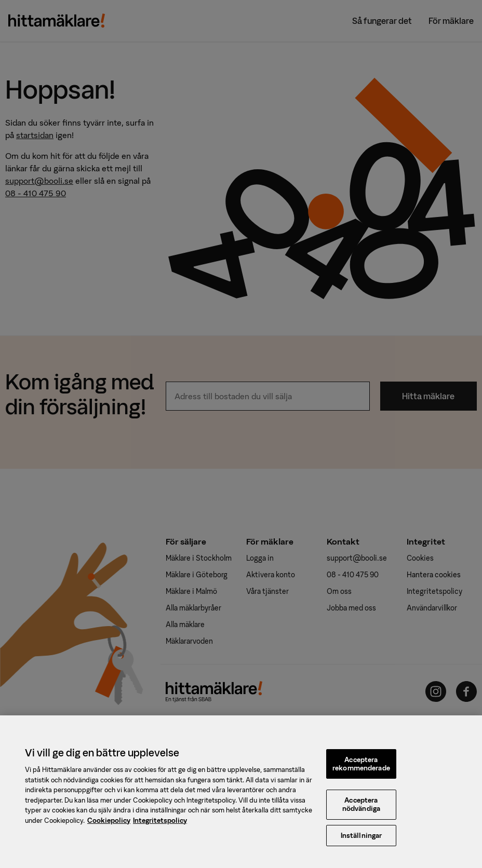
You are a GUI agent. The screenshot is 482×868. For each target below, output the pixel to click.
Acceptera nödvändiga (361, 810)
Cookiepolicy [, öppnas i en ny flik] (109, 826)
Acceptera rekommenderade (361, 770)
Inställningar (361, 841)
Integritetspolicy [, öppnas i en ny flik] (160, 826)
